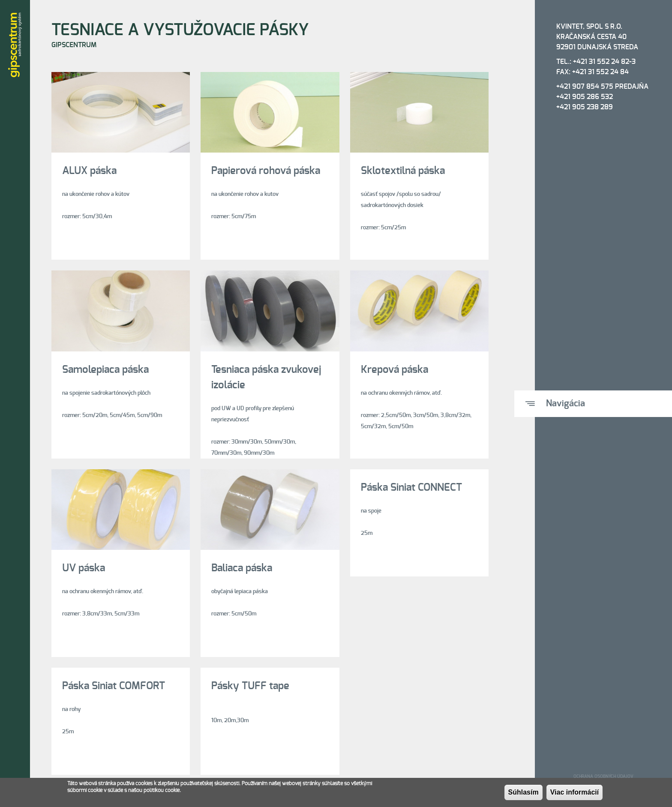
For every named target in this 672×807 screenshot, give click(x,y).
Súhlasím (523, 794)
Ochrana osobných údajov (603, 777)
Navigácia (565, 403)
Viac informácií (575, 794)
